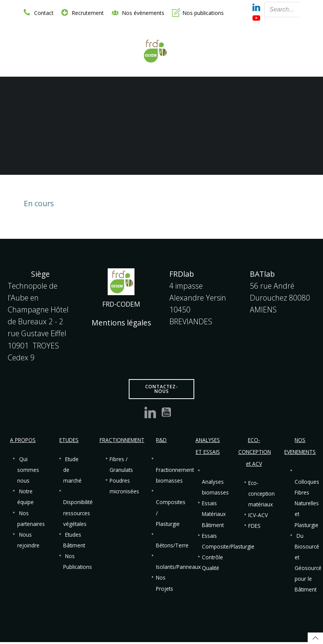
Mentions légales (121, 324)
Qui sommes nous (29, 471)
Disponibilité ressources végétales (79, 514)
